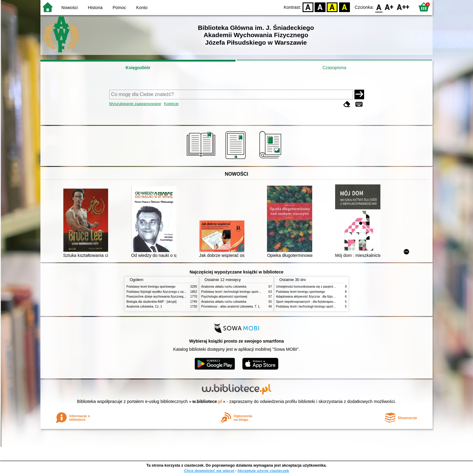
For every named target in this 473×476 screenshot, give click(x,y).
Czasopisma (334, 68)
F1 (389, 7)
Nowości (70, 8)
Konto (142, 8)
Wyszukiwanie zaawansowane (135, 104)
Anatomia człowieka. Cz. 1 (144, 307)
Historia (95, 8)
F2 (403, 7)
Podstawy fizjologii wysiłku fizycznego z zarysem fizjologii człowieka (172, 292)
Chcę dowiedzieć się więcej (209, 471)
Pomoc (119, 8)
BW (320, 7)
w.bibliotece (207, 401)
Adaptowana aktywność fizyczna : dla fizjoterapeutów (312, 297)
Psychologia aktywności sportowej (224, 297)
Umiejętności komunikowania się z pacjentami (307, 287)
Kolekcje (171, 104)
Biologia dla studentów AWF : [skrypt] (151, 302)
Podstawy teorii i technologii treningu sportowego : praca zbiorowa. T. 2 (249, 292)
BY (344, 7)
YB (332, 7)
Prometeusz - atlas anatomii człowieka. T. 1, (231, 307)
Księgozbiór (138, 68)
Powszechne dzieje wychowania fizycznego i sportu (161, 297)
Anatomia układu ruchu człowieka (224, 287)
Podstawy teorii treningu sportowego (151, 287)
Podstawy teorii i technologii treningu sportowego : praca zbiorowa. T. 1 (324, 307)
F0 (379, 7)
